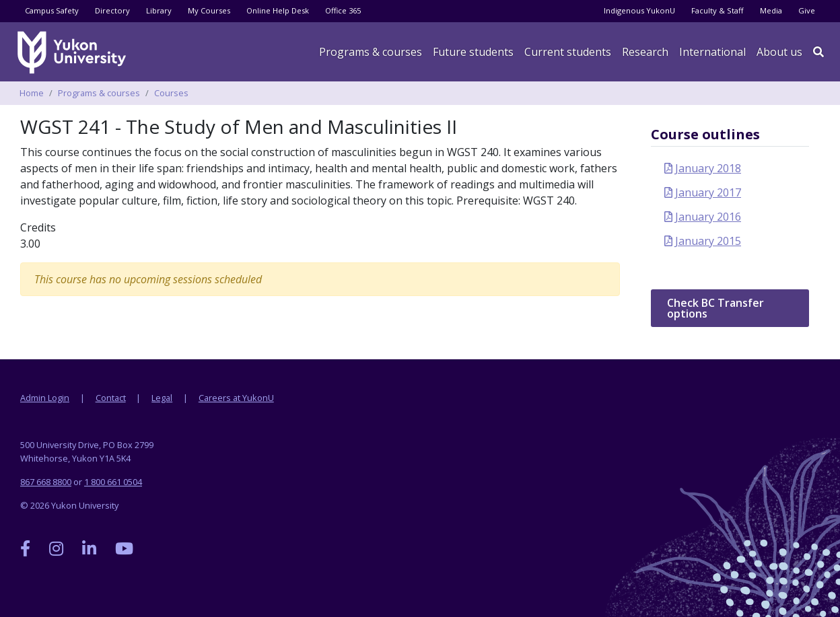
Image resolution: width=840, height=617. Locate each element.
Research (645, 52)
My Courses (209, 10)
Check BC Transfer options (715, 308)
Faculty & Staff (717, 10)
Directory (112, 10)
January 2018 (708, 168)
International (712, 52)
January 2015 (708, 241)
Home (32, 93)
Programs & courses (371, 52)
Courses (171, 93)
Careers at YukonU (236, 398)
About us (779, 52)
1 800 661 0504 (113, 482)
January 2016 (708, 217)
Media (771, 10)
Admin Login (45, 398)
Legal (162, 398)
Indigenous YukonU (639, 10)
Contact (111, 398)
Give (807, 10)
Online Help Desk (278, 10)
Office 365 (343, 10)
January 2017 (708, 192)
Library (159, 10)
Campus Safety (52, 10)
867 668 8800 (46, 482)
